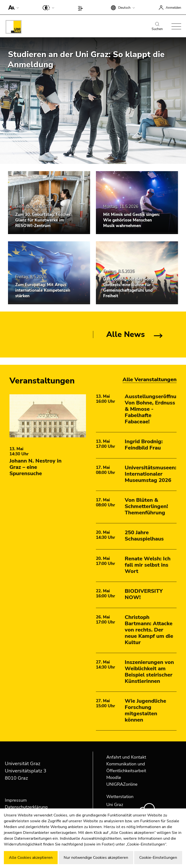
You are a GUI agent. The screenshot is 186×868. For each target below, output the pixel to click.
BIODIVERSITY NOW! (144, 594)
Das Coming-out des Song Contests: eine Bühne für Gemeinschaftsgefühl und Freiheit (128, 288)
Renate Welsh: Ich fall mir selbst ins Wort (148, 565)
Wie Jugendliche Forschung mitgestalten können (145, 710)
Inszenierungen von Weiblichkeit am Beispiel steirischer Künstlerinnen (149, 672)
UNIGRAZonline (122, 784)
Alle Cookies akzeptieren (31, 858)
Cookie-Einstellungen (158, 858)
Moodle (114, 777)
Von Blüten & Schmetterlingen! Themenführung (146, 506)
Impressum (16, 800)
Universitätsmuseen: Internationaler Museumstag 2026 (151, 474)
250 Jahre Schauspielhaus (144, 536)
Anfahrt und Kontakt (126, 757)
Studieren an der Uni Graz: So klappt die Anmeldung (86, 60)
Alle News (126, 334)
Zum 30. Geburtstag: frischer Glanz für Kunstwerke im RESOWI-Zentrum (43, 220)
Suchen (157, 27)
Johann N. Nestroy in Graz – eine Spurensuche (35, 467)
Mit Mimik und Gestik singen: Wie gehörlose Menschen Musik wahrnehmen (131, 220)
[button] (12, 7)
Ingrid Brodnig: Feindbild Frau (144, 445)
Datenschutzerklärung (26, 807)
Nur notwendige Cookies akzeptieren (96, 858)
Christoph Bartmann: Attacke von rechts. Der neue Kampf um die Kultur (149, 630)
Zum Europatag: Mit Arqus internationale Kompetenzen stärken (43, 290)
